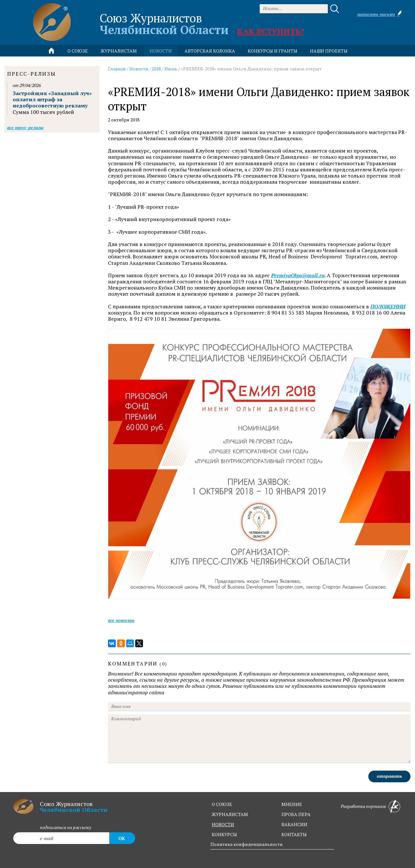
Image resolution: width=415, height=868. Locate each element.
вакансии (294, 824)
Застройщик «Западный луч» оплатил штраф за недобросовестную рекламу (52, 99)
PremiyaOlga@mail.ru (298, 275)
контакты (294, 834)
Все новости (121, 620)
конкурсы (224, 834)
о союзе (222, 804)
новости (161, 51)
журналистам (230, 814)
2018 (156, 69)
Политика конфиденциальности (247, 844)
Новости (139, 69)
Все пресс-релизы (25, 127)
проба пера (296, 814)
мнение (292, 804)
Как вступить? (271, 31)
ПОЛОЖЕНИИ (388, 307)
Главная (117, 69)
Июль (171, 69)
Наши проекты (329, 51)
